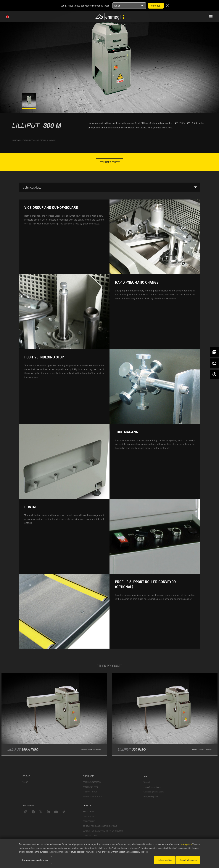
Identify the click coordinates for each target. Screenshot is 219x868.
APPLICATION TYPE (90, 787)
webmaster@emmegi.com (154, 792)
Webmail (147, 782)
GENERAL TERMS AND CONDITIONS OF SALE (100, 826)
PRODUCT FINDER (90, 792)
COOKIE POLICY (89, 821)
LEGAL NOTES (88, 816)
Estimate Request (110, 162)
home (14, 140)
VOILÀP (25, 782)
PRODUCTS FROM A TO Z (92, 797)
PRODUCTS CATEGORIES (92, 782)
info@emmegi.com (151, 797)
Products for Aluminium (45, 140)
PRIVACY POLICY (89, 812)
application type (26, 140)
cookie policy (186, 844)
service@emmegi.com (152, 787)
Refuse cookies (165, 860)
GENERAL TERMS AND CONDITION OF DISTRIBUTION (103, 831)
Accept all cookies (188, 860)
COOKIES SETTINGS (90, 836)
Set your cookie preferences (35, 860)
